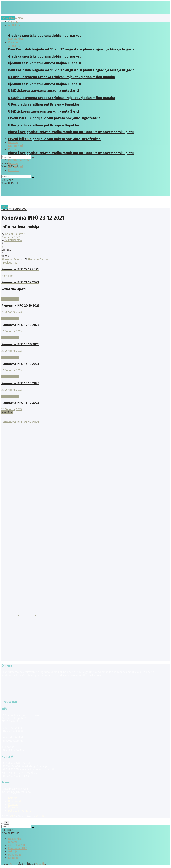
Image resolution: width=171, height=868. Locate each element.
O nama (13, 804)
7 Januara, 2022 (11, 237)
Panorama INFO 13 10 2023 (20, 403)
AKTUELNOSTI (17, 46)
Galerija (13, 142)
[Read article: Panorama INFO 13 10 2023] (85, 393)
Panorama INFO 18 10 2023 (20, 344)
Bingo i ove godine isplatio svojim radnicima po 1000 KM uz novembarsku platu (71, 153)
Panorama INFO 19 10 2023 (20, 325)
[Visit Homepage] (27, 13)
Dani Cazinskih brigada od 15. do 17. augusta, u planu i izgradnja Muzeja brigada (71, 49)
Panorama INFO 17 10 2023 (20, 364)
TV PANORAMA (18, 209)
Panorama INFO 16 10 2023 (20, 383)
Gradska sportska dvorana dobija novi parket (44, 36)
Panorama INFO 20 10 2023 (20, 306)
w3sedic (40, 816)
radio (5, 207)
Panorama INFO (19, 160)
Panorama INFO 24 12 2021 (20, 422)
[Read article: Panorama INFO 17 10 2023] (85, 354)
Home (5, 209)
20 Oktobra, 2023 (12, 312)
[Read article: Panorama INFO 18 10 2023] (85, 335)
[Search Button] (33, 158)
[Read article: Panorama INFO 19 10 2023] (85, 315)
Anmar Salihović (15, 234)
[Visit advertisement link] (10, 531)
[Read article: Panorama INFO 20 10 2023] (85, 296)
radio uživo (8, 18)
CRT (13, 816)
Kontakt (13, 149)
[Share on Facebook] (13, 260)
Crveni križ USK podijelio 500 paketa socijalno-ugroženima (54, 139)
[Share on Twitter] (36, 260)
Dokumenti (15, 167)
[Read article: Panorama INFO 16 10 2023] (85, 374)
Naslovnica (15, 18)
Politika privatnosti (20, 811)
